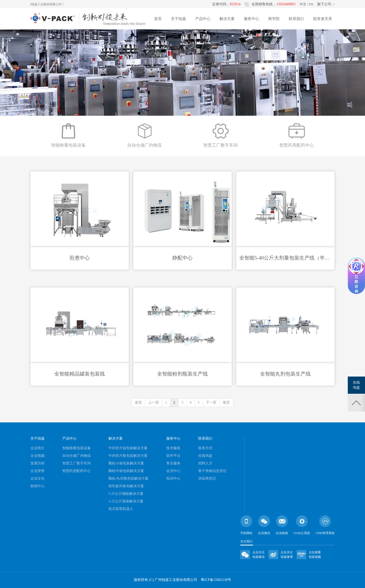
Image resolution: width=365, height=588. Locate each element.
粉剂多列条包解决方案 (126, 486)
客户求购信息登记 (212, 471)
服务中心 (251, 19)
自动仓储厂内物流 (77, 456)
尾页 (226, 403)
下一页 (211, 403)
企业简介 (38, 448)
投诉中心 (173, 478)
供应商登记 (207, 478)
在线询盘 (205, 456)
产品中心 (203, 19)
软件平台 (173, 456)
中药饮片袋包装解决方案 (128, 448)
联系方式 (205, 448)
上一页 (154, 403)
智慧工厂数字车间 (77, 463)
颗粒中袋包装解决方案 (126, 471)
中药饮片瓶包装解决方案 (128, 456)
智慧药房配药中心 (77, 471)
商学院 (274, 19)
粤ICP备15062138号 (216, 580)
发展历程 (38, 463)
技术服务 (173, 448)
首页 (158, 19)
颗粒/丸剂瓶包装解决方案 (129, 478)
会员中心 (173, 471)
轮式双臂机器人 (121, 509)
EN (311, 4)
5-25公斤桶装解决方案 (126, 494)
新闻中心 (38, 486)
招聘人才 (205, 463)
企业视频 (38, 456)
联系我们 (296, 19)
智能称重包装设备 (77, 448)
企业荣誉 (38, 471)
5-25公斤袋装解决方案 (126, 501)
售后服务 (173, 463)
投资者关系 (323, 19)
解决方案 (227, 19)
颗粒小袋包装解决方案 (126, 463)
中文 (303, 4)
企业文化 (38, 478)
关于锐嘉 (178, 19)
